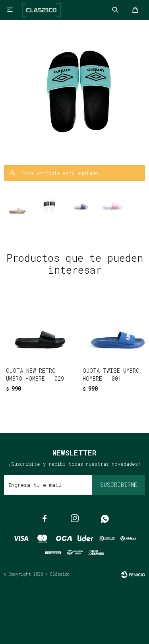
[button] (58, 401)
